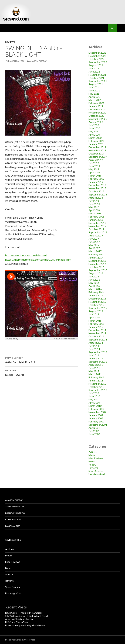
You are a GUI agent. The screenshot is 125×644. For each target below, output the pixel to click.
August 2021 (96, 84)
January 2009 (96, 415)
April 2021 (94, 97)
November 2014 (97, 333)
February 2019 (96, 179)
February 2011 (96, 377)
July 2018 (94, 201)
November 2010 (97, 384)
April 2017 (94, 248)
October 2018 (96, 191)
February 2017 (96, 254)
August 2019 (96, 160)
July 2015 (94, 314)
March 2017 (95, 251)
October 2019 (96, 154)
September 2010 (98, 390)
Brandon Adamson (16, 513)
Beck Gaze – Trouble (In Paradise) (24, 613)
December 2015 (97, 299)
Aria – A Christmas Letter (19, 619)
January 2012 (96, 358)
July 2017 (94, 239)
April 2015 (94, 317)
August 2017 (96, 235)
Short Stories (96, 471)
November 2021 (97, 75)
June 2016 (94, 280)
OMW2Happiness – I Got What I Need (26, 616)
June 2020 (94, 128)
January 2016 (96, 295)
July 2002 (94, 431)
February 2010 (96, 409)
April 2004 (94, 428)
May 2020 (94, 131)
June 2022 (94, 72)
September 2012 (98, 352)
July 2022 (94, 68)
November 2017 (97, 226)
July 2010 (94, 393)
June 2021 (94, 90)
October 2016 (96, 267)
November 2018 (97, 188)
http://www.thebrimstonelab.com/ (26, 255)
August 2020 (96, 122)
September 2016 (98, 270)
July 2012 (94, 355)
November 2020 (97, 113)
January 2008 (96, 418)
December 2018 (97, 185)
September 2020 (98, 119)
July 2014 (94, 346)
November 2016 (97, 264)
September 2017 (98, 232)
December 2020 (97, 109)
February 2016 (96, 292)
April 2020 (94, 135)
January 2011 (96, 380)
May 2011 (94, 371)
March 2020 (95, 138)
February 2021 (96, 103)
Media (92, 455)
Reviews (10, 42)
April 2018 (94, 210)
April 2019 (94, 172)
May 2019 (94, 169)
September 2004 (98, 425)
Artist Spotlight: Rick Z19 (42, 360)
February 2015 (96, 324)
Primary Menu (121, 28)
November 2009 (97, 412)
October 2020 (96, 116)
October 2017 (96, 229)
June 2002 (94, 434)
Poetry (92, 465)
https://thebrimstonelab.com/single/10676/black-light (38, 259)
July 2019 (94, 163)
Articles (93, 452)
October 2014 (96, 336)
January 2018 (96, 220)
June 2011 (94, 368)
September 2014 (98, 340)
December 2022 (97, 53)
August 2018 (96, 198)
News (92, 461)
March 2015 (95, 321)
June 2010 (94, 396)
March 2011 (95, 374)
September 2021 (98, 81)
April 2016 (94, 286)
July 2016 (94, 276)
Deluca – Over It (42, 372)
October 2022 (96, 59)
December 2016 (97, 261)
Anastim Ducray (38, 61)
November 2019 (97, 150)
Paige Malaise (13, 526)
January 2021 (96, 106)
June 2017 (94, 242)
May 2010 (94, 399)
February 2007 (96, 421)
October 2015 (96, 305)
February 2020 (96, 141)
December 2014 (97, 330)
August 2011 (96, 365)
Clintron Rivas (13, 520)
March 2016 (95, 289)
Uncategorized (97, 474)
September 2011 (98, 362)
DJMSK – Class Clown (17, 622)
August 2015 (96, 311)
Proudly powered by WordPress (20, 640)
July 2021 (94, 87)
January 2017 (96, 258)
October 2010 (96, 387)
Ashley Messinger (15, 507)
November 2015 (97, 302)
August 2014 (96, 343)
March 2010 (95, 406)
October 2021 (96, 78)
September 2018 (98, 194)
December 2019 (97, 147)
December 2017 (97, 223)
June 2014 (94, 349)
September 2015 (98, 308)
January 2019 (96, 182)
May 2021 (94, 94)
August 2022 (96, 65)
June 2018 (94, 204)
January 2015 (96, 327)
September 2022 (98, 62)
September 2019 (98, 157)
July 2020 (94, 125)
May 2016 (94, 283)
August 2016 (96, 273)
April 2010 (94, 403)
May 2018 (94, 207)
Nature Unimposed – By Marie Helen (25, 625)
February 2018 (96, 217)
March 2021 (95, 100)
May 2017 (94, 245)
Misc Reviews (96, 458)
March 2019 (95, 176)
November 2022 (97, 56)
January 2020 (96, 144)
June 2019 (94, 166)
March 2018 (95, 213)
